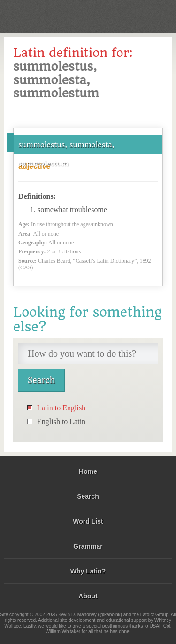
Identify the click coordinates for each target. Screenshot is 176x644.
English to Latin (61, 421)
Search (88, 496)
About (88, 596)
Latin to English (61, 408)
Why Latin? (88, 571)
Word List (88, 521)
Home (88, 471)
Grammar (88, 546)
